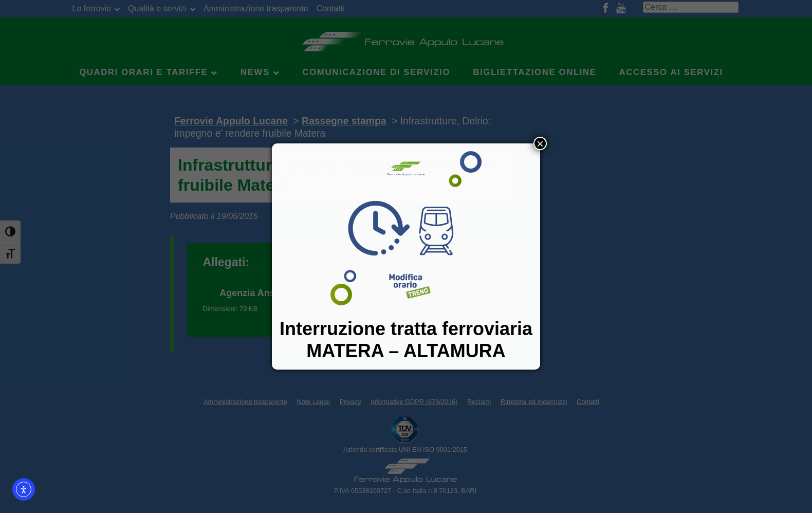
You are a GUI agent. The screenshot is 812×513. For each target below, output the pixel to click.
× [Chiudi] (540, 143)
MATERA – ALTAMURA (406, 351)
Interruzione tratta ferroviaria (406, 329)
